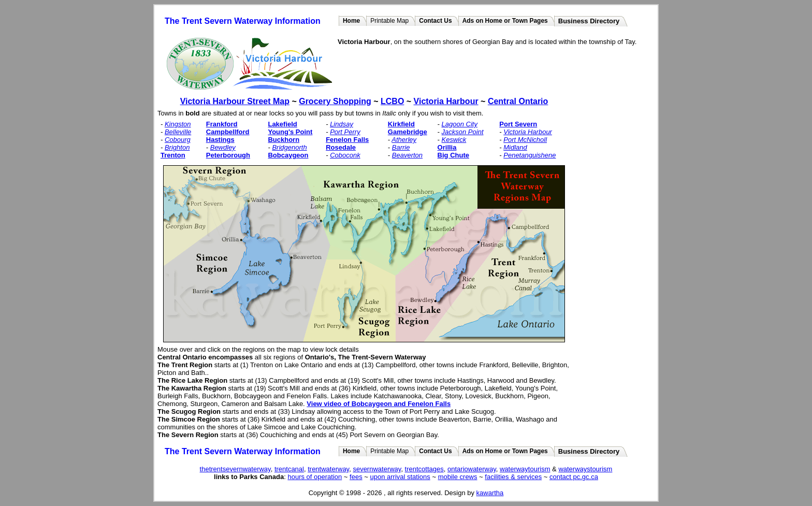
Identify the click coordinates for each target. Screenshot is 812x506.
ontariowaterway (472, 469)
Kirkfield (401, 124)
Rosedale (341, 147)
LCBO (392, 101)
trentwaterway (328, 469)
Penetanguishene (530, 155)
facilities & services (513, 477)
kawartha (490, 493)
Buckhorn (284, 140)
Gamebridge (408, 132)
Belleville (178, 132)
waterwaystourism (585, 469)
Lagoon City (460, 124)
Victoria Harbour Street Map (235, 101)
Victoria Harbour (446, 101)
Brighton (177, 147)
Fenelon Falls (347, 140)
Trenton (173, 155)
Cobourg (178, 140)
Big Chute (453, 155)
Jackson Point (463, 132)
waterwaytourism (525, 469)
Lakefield (282, 124)
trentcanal (289, 469)
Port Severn (518, 124)
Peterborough (228, 155)
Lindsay (342, 124)
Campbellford (228, 132)
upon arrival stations (400, 477)
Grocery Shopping (335, 101)
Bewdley (223, 147)
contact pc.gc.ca (574, 477)
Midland (515, 147)
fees (356, 477)
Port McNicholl (525, 140)
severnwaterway (377, 469)
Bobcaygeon (288, 155)
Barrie (401, 147)
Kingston (178, 124)
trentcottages (424, 469)
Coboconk (345, 155)
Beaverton (407, 155)
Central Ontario (518, 101)
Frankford (222, 124)
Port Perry (345, 132)
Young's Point (290, 132)
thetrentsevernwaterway (235, 469)
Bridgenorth (289, 147)
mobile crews (458, 477)
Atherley (404, 140)
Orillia (447, 147)
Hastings (220, 140)
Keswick (454, 140)
